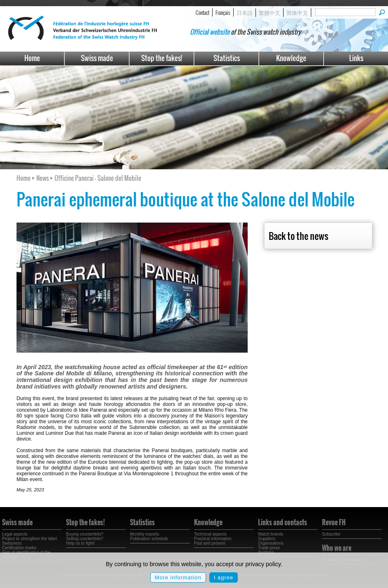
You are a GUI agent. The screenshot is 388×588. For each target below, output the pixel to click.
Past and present (210, 543)
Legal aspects (15, 534)
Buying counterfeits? (85, 534)
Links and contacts (283, 522)
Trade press (269, 548)
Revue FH (334, 522)
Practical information (213, 539)
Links (356, 58)
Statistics (227, 58)
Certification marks (19, 548)
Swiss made (97, 58)
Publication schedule (149, 539)
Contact (202, 12)
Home (32, 58)
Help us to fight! (80, 543)
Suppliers (267, 539)
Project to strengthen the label (30, 539)
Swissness (12, 543)
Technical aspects (210, 534)
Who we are (337, 548)
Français (223, 12)
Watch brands (271, 534)
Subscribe (331, 534)
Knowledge (291, 58)
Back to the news (298, 236)
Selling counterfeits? (85, 539)
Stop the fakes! (162, 58)
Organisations (271, 543)
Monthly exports (145, 534)
